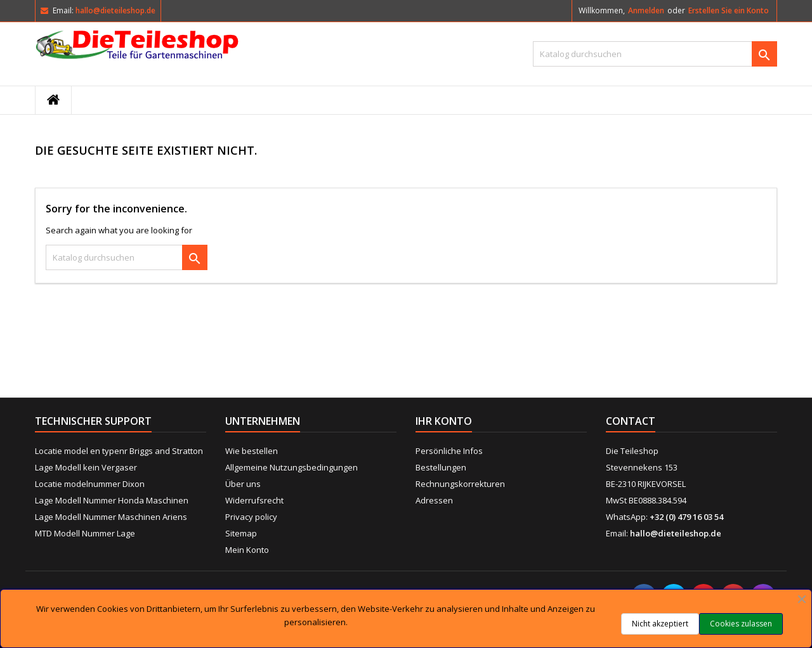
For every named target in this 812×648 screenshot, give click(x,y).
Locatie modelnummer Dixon (90, 484)
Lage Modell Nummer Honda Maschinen (112, 500)
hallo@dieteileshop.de (115, 10)
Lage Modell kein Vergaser (86, 467)
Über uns (243, 484)
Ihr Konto (444, 421)
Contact (631, 421)
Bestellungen (441, 467)
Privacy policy (251, 517)
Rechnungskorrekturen (460, 484)
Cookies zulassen (741, 624)
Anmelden (646, 10)
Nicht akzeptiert (660, 624)
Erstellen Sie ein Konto (729, 10)
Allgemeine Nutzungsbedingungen (291, 467)
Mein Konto (247, 550)
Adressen (434, 500)
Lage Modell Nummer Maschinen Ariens (111, 517)
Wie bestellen (252, 451)
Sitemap (241, 533)
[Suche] (655, 54)
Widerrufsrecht (254, 500)
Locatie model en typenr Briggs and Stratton (119, 451)
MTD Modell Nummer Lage (85, 533)
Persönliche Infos (449, 451)
